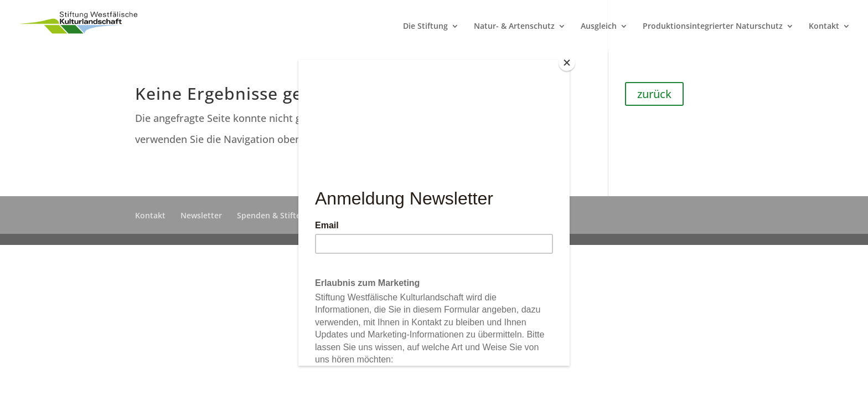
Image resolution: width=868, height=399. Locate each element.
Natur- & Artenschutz (514, 27)
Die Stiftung (425, 27)
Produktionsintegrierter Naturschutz (713, 27)
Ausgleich (599, 27)
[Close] (567, 63)
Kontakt (824, 27)
